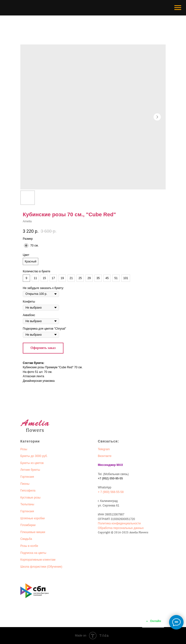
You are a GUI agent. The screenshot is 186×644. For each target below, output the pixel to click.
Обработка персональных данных (121, 528)
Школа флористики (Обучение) (41, 567)
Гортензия (27, 477)
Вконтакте (105, 456)
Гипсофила (28, 491)
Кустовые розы (30, 498)
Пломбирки (28, 525)
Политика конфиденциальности (119, 523)
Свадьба (26, 539)
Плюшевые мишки (33, 532)
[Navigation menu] (178, 8)
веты (43, 553)
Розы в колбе (29, 546)
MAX (120, 465)
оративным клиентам (41, 560)
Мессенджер (107, 465)
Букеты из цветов (32, 463)
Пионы (25, 484)
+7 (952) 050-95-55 (110, 478)
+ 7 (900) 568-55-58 (111, 492)
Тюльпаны (27, 504)
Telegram (104, 449)
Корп (24, 560)
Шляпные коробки (33, 518)
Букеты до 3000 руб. (34, 456)
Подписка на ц (30, 553)
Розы (24, 449)
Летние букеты (30, 470)
